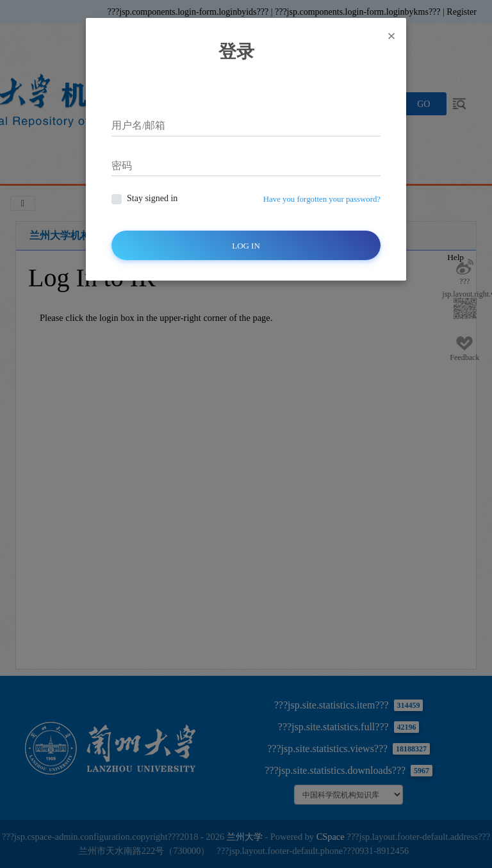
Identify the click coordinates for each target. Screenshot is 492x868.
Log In (246, 246)
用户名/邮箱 (138, 125)
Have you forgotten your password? (322, 199)
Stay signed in (152, 198)
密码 (122, 166)
